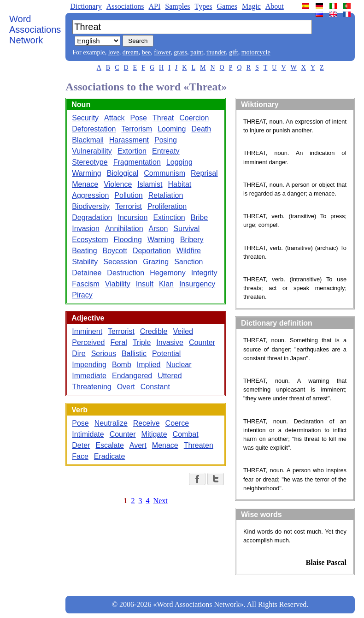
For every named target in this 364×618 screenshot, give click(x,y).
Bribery (192, 240)
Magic (251, 6)
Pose (139, 118)
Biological (123, 173)
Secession (120, 262)
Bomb (122, 365)
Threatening (91, 387)
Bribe (199, 217)
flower (162, 52)
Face (80, 456)
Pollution (128, 195)
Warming (86, 173)
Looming (172, 129)
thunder (216, 52)
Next (161, 501)
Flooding (128, 240)
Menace (85, 184)
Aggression (90, 195)
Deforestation (94, 129)
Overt (126, 387)
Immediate (89, 376)
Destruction (126, 273)
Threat (163, 118)
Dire (79, 354)
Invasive (170, 342)
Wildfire (189, 251)
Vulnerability (92, 151)
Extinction (169, 217)
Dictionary (86, 6)
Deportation (152, 251)
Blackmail (88, 140)
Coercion (194, 118)
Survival (186, 229)
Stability (85, 262)
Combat (186, 434)
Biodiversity (91, 206)
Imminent (87, 331)
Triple (142, 342)
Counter (202, 342)
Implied (149, 365)
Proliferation (167, 206)
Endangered (132, 376)
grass (180, 52)
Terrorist (129, 206)
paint (197, 52)
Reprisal (204, 173)
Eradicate (110, 456)
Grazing (156, 262)
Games (227, 6)
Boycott (115, 251)
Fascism (86, 284)
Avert (138, 445)
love (114, 52)
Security (85, 118)
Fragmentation (137, 162)
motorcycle (256, 52)
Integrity (204, 273)
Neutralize (111, 423)
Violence (118, 184)
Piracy (82, 295)
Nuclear (179, 365)
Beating (84, 251)
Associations (125, 6)
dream (131, 52)
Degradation (92, 217)
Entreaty (166, 151)
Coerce (177, 423)
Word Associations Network (35, 30)
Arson (159, 229)
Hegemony (167, 273)
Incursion (132, 217)
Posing (166, 140)
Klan (166, 284)
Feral (118, 342)
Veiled (183, 331)
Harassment (129, 140)
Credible (154, 331)
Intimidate (88, 434)
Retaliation (166, 195)
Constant (155, 387)
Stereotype (90, 162)
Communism (164, 173)
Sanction (188, 262)
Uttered (170, 376)
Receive (147, 423)
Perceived (88, 342)
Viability (118, 284)
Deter (81, 445)
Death (202, 129)
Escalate (109, 445)
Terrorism (137, 129)
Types (203, 6)
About (275, 6)
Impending (89, 365)
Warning (161, 240)
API (154, 6)
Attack (114, 118)
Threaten (199, 445)
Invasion (86, 229)
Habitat (180, 184)
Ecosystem (90, 240)
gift (233, 52)
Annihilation (124, 229)
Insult (145, 284)
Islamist (150, 184)
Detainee (87, 273)
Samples (177, 6)
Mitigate (154, 434)
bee (146, 52)
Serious (104, 354)
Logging (179, 162)
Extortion (132, 151)
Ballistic (134, 354)
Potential (166, 354)
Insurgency (197, 284)
